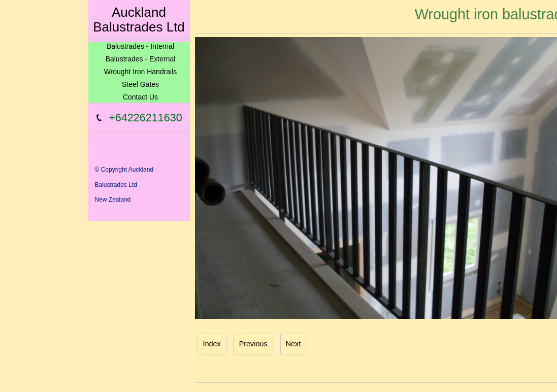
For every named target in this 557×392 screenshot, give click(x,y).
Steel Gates (140, 84)
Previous (253, 344)
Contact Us (140, 97)
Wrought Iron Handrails (141, 72)
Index (212, 344)
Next (293, 344)
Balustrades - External (141, 59)
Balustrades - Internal (140, 46)
